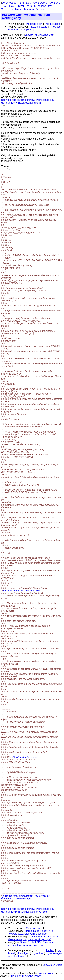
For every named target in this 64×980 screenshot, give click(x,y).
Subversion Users (53, 965)
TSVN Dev (8, 6)
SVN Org (55, 3)
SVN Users (40, 3)
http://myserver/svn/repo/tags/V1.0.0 (21, 591)
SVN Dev (25, 3)
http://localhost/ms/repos (25, 757)
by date (50, 950)
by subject (24, 953)
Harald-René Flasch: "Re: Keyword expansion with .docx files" (31, 932)
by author (38, 953)
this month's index (34, 9)
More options (53, 24)
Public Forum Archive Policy (25, 976)
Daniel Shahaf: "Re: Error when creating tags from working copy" (33, 938)
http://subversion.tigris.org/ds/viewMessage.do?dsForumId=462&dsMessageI (26, 897)
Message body (34, 24)
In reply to (27, 30)
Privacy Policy (45, 973)
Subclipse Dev (43, 6)
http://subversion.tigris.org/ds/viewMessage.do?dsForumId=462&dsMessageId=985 (28, 101)
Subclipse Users (11, 9)
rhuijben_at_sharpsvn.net (39, 35)
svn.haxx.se (9, 3)
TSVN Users (24, 6)
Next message (39, 27)
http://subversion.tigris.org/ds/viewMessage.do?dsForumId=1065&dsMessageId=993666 (28, 910)
